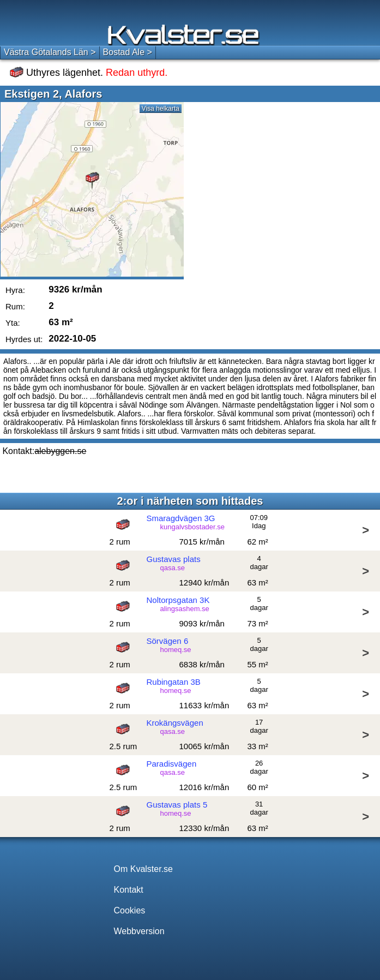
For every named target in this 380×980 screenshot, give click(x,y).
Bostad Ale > (128, 52)
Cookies (130, 910)
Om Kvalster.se (143, 869)
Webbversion (139, 931)
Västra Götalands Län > (50, 52)
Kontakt (129, 890)
